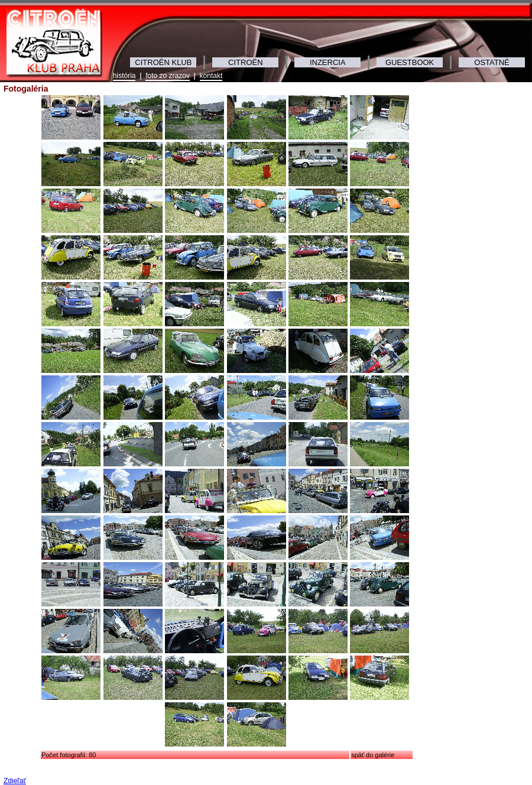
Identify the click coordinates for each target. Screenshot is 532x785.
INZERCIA (328, 62)
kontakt (211, 76)
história (124, 76)
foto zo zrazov (168, 76)
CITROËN (246, 62)
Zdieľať (15, 781)
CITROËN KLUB (163, 62)
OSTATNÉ (492, 62)
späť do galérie (373, 755)
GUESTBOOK (410, 62)
